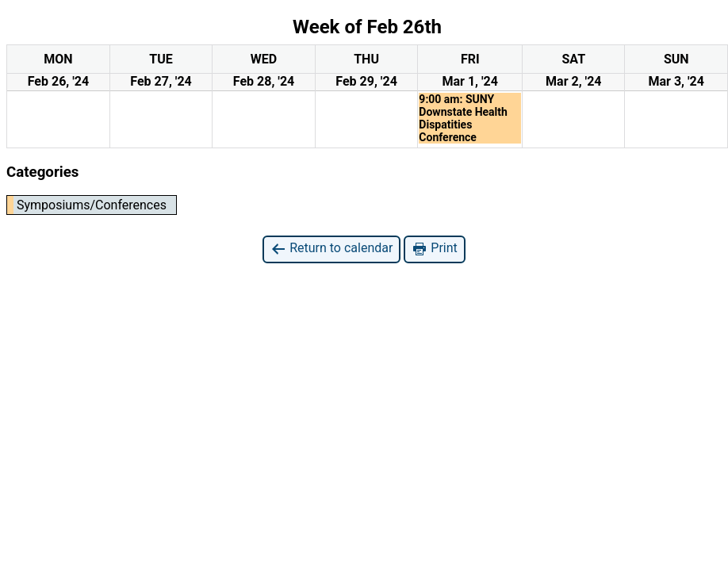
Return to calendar (331, 249)
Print (434, 249)
